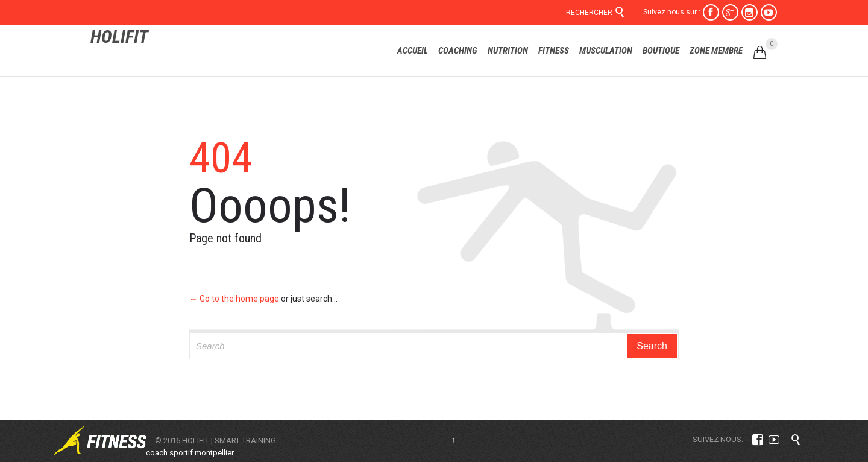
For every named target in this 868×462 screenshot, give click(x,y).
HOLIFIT (119, 36)
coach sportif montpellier (190, 453)
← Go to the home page (234, 299)
